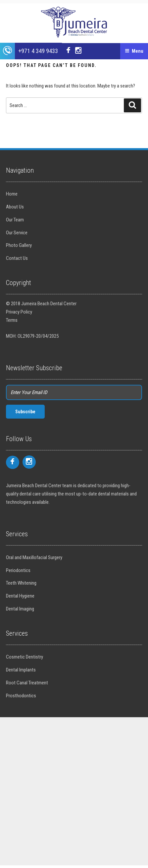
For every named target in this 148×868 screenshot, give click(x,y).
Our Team (15, 220)
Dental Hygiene (20, 596)
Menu (134, 51)
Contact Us (17, 258)
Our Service (17, 233)
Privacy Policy (19, 312)
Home (12, 194)
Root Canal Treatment (27, 683)
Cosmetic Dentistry (25, 657)
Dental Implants (21, 670)
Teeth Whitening (21, 583)
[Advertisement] (74, 791)
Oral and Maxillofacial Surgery (34, 557)
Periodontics (18, 570)
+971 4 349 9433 (38, 51)
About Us (15, 207)
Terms (12, 320)
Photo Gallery (19, 245)
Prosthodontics (21, 696)
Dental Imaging (20, 609)
